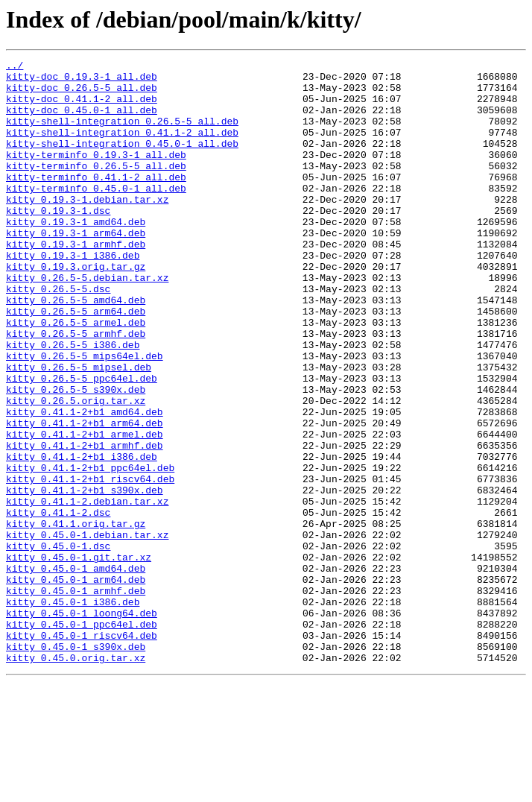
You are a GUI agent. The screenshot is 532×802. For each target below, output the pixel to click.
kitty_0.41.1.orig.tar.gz (76, 617)
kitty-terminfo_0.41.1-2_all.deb (96, 201)
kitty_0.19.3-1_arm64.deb (76, 268)
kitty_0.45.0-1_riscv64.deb (82, 751)
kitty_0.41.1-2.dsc (58, 604)
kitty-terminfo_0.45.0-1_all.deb (96, 215)
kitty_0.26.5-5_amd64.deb (76, 349)
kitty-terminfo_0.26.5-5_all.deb (96, 188)
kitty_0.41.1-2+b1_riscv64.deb (90, 563)
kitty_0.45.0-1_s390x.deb (76, 765)
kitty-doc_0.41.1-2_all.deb (82, 107)
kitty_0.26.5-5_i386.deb (73, 402)
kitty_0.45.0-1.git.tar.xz (79, 657)
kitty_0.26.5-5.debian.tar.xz (87, 322)
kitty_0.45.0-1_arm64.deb (76, 684)
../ (15, 67)
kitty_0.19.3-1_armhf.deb (76, 282)
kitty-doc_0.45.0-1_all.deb (82, 121)
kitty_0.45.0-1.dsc (58, 644)
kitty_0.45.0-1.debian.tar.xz (87, 631)
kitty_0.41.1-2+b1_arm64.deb (85, 496)
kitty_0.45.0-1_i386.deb (73, 711)
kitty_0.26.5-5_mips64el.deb (85, 416)
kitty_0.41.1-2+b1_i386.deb (82, 537)
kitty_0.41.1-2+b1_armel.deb (85, 510)
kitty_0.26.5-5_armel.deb (76, 376)
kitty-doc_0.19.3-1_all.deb (82, 80)
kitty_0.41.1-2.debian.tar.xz (87, 590)
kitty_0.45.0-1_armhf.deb (76, 698)
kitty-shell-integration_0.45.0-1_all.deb (122, 161)
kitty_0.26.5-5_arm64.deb (76, 362)
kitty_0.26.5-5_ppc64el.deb (82, 443)
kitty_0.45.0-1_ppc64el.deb (82, 738)
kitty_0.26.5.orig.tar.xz (76, 470)
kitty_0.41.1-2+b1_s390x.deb (85, 577)
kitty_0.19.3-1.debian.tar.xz (87, 228)
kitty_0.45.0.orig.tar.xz (76, 778)
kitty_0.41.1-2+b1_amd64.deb (85, 483)
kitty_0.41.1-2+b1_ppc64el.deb (90, 550)
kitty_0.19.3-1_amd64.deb (76, 255)
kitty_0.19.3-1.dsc (58, 241)
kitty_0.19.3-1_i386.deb (73, 295)
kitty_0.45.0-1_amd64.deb (76, 671)
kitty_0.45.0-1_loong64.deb (82, 724)
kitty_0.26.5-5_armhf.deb (76, 389)
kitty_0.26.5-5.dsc (58, 335)
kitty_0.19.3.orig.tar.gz (76, 309)
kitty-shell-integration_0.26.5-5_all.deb (122, 134)
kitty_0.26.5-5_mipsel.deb (79, 429)
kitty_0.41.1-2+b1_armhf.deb (85, 523)
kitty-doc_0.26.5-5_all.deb (82, 94)
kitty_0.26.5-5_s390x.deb (76, 456)
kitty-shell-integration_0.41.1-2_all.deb (122, 148)
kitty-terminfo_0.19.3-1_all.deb (96, 174)
